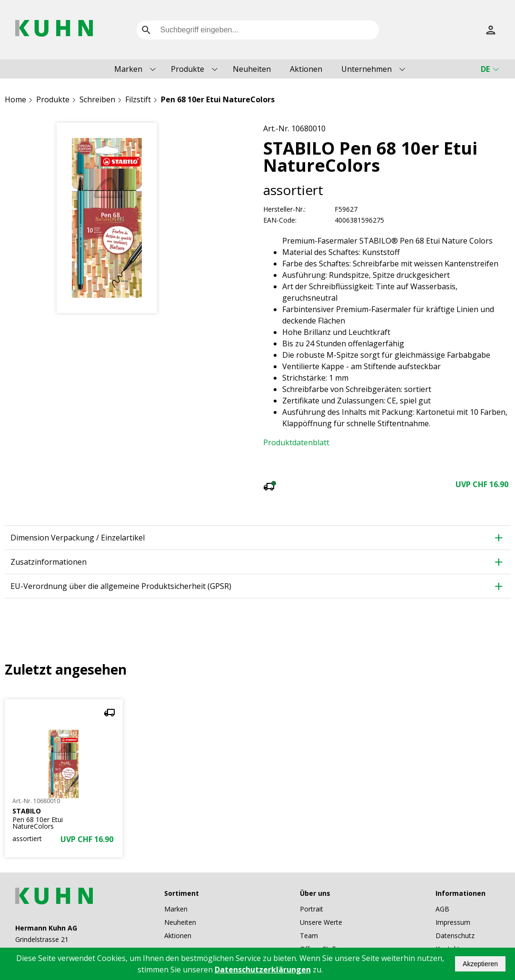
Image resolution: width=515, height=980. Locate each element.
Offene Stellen (322, 909)
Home (15, 99)
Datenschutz (455, 896)
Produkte (188, 69)
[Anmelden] (491, 30)
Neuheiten (252, 69)
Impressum (453, 882)
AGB (442, 869)
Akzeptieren (480, 964)
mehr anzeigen (386, 416)
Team (309, 896)
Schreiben (97, 99)
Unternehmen (366, 69)
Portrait (312, 869)
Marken (128, 69)
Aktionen (306, 69)
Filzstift (138, 99)
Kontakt (448, 909)
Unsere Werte (321, 882)
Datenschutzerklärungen (263, 970)
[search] (146, 30)
